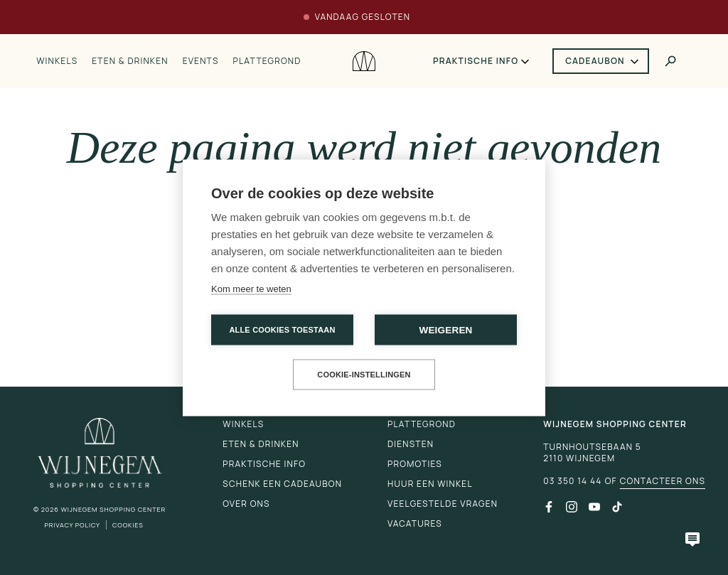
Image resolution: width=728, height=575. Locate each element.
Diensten (411, 444)
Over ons (246, 504)
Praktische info (476, 61)
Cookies (128, 525)
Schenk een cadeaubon (282, 484)
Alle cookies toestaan (282, 329)
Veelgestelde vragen (443, 504)
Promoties (415, 464)
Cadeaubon (595, 61)
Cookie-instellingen (364, 374)
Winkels (57, 61)
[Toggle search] (670, 61)
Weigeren (445, 329)
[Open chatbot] (692, 539)
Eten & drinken (130, 61)
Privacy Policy (72, 525)
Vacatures (415, 523)
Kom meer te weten (251, 288)
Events (201, 61)
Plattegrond (267, 61)
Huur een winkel (430, 484)
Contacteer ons (663, 481)
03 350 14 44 (572, 481)
